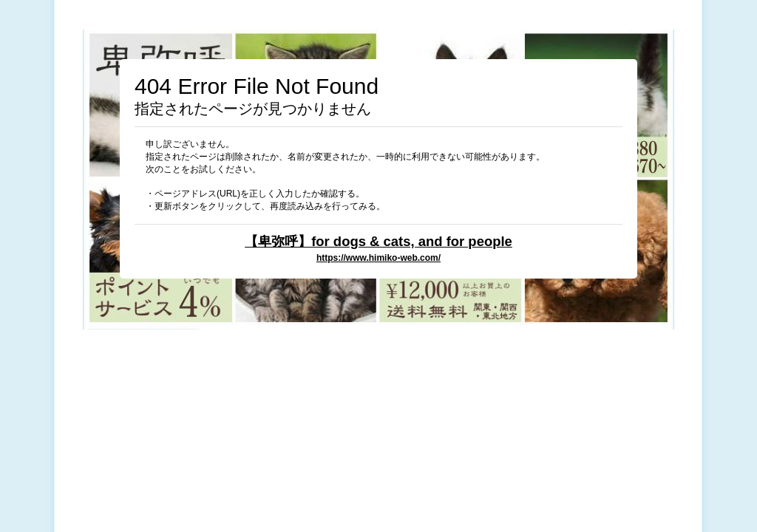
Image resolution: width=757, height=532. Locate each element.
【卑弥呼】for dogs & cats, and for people (378, 241)
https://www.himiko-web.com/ (378, 258)
